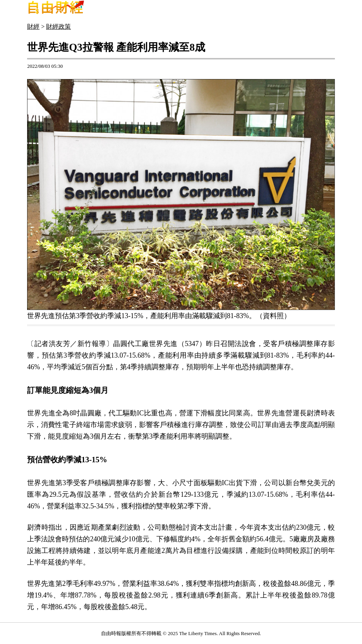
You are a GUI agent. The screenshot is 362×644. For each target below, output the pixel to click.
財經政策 (58, 27)
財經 (33, 27)
